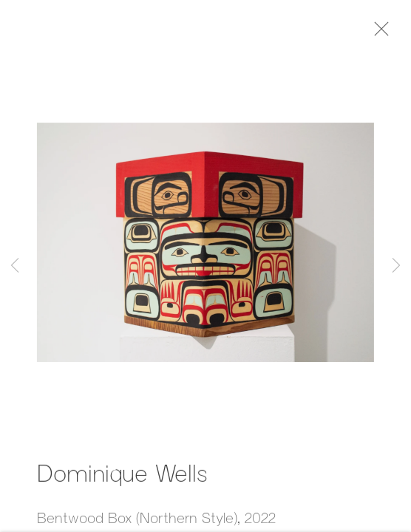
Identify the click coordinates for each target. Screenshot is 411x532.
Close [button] (381, 33)
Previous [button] (15, 266)
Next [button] (396, 266)
